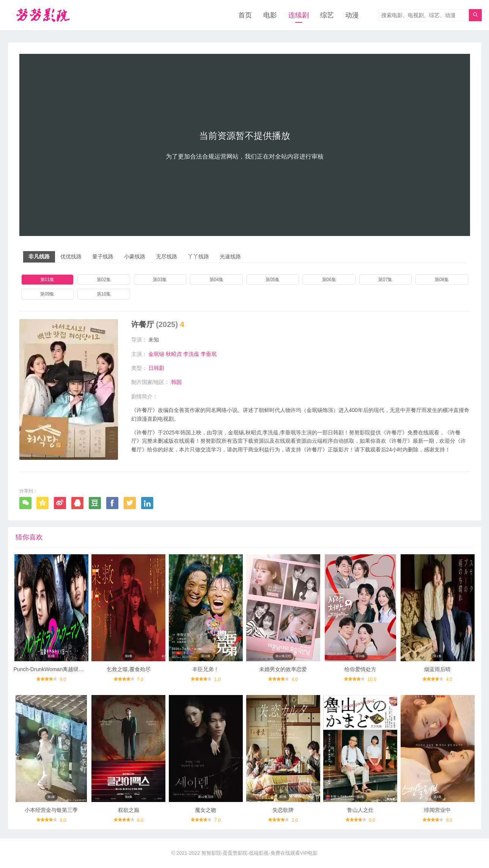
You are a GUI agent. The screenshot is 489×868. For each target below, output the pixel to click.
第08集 (442, 280)
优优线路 (71, 256)
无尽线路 (167, 256)
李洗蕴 (191, 354)
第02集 (104, 280)
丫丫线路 (198, 256)
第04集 (216, 280)
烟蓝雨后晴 (437, 669)
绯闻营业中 (437, 810)
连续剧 (299, 15)
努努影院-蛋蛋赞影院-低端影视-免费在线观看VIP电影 (260, 853)
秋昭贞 (174, 354)
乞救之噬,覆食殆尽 (129, 669)
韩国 (176, 382)
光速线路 (230, 256)
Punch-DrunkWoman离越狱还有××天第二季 (65, 669)
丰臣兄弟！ (206, 669)
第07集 (385, 280)
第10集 (104, 294)
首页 (245, 15)
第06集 (329, 280)
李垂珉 (209, 354)
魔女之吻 (206, 810)
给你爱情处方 (360, 669)
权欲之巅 (129, 810)
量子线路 (103, 256)
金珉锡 (156, 354)
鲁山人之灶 (360, 810)
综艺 (327, 15)
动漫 (352, 15)
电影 (270, 15)
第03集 (160, 280)
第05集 (273, 280)
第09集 (47, 294)
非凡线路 (39, 256)
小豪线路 (135, 256)
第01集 (47, 280)
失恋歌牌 (283, 810)
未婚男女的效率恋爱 (283, 669)
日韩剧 (156, 368)
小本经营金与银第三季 (51, 810)
